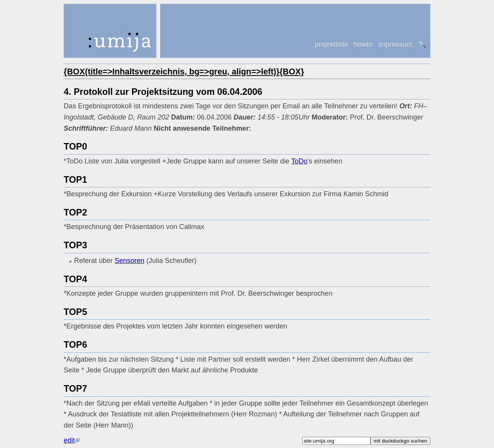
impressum (395, 44)
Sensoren (129, 261)
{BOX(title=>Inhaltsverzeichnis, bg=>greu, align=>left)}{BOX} (184, 72)
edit (69, 440)
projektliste (332, 44)
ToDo (299, 161)
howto (363, 44)
